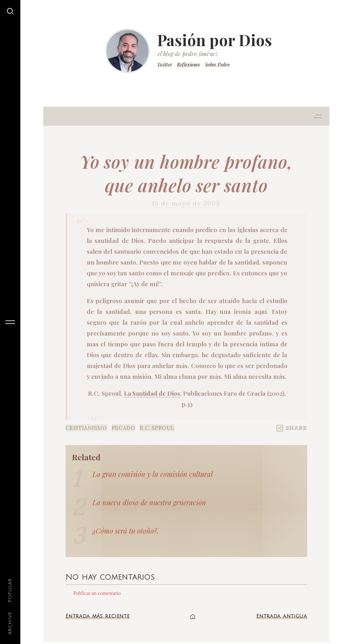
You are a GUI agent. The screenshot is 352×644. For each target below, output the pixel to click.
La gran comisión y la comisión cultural (153, 474)
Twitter (165, 64)
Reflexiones (188, 64)
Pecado (124, 428)
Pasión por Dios (215, 40)
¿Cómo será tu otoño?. (126, 531)
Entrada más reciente (98, 616)
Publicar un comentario (97, 593)
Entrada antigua (282, 616)
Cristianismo (86, 428)
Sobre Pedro (217, 64)
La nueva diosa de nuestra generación (149, 502)
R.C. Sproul (157, 428)
